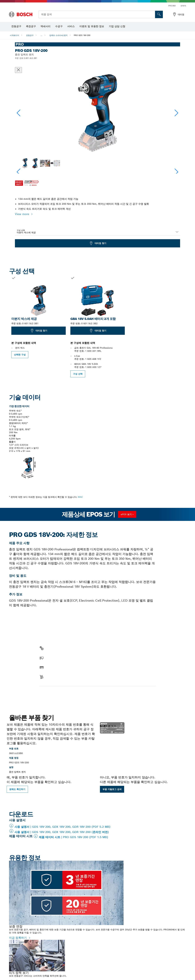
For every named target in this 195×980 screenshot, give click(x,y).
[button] (176, 113)
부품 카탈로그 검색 (112, 789)
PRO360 (172, 6)
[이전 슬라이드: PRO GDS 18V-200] (4, 326)
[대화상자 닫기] (18, 70)
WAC (80, 497)
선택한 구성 (20, 355)
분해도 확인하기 (17, 789)
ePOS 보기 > (127, 514)
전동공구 (30, 35)
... (41, 35)
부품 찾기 (47, 693)
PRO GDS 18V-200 (82, 35)
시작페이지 (14, 35)
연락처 (183, 6)
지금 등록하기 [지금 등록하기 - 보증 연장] (18, 938)
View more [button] (22, 214)
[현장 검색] (159, 14)
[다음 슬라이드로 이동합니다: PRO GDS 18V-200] (191, 326)
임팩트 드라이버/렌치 (58, 35)
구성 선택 (21, 230)
